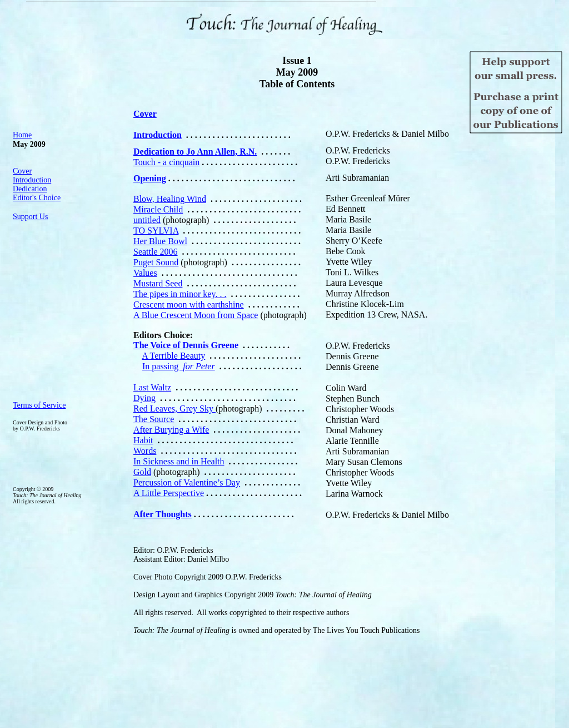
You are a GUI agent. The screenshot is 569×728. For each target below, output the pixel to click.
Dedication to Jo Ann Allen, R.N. (195, 152)
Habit (143, 440)
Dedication (30, 189)
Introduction (32, 180)
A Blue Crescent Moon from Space (196, 315)
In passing (179, 366)
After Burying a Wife (171, 430)
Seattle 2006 (156, 252)
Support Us (30, 217)
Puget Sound (156, 262)
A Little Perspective (169, 493)
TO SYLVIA (156, 231)
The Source (154, 419)
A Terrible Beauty (173, 356)
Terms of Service (39, 405)
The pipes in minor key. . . (180, 294)
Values (145, 273)
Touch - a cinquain (166, 162)
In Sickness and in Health (179, 461)
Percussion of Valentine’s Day (187, 482)
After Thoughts (163, 514)
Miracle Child (158, 209)
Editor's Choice (37, 198)
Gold (142, 472)
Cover (22, 171)
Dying (144, 398)
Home (22, 135)
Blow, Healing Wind (170, 199)
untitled (147, 220)
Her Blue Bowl (160, 241)
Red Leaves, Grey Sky (174, 408)
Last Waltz (152, 387)
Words (145, 451)
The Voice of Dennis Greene (186, 345)
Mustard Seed (158, 283)
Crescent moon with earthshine (189, 304)
